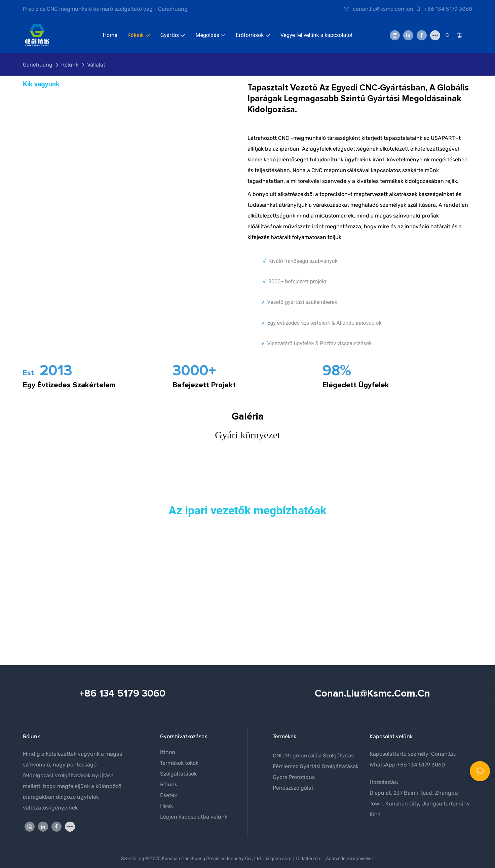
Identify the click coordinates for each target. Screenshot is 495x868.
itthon (168, 752)
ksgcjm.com (278, 859)
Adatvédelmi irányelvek (350, 859)
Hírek (166, 806)
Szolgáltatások (178, 774)
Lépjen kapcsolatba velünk (194, 817)
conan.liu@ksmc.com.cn (379, 9)
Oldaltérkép (308, 859)
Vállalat (96, 65)
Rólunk (70, 65)
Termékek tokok (179, 763)
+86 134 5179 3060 (444, 9)
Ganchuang (38, 65)
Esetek (168, 795)
